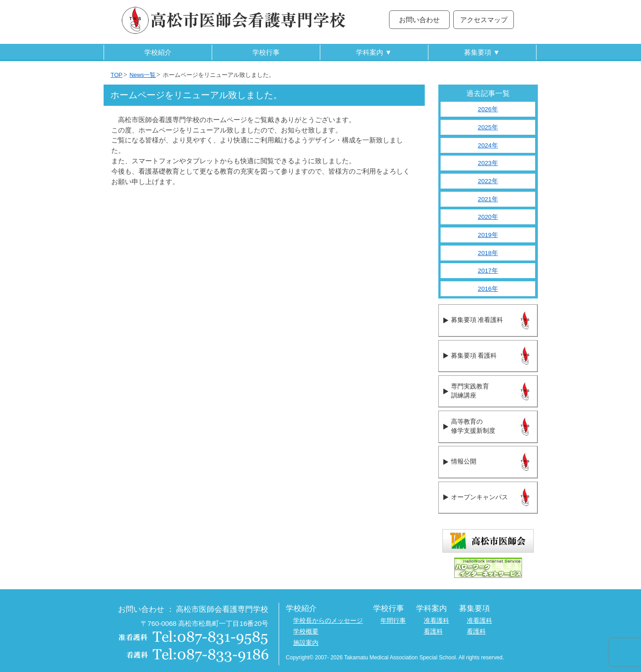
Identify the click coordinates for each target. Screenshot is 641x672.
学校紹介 (158, 52)
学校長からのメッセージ (328, 621)
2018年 (488, 253)
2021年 (488, 199)
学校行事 (266, 52)
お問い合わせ (419, 20)
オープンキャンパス (480, 497)
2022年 (488, 181)
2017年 (488, 271)
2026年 (488, 109)
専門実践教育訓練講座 (470, 391)
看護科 (433, 632)
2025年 (488, 127)
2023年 (488, 163)
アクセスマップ (484, 20)
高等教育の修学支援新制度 (473, 426)
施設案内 (306, 643)
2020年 (488, 217)
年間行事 (393, 621)
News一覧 (142, 75)
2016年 (488, 289)
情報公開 (464, 461)
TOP (117, 75)
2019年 (488, 235)
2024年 (488, 145)
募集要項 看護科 (474, 356)
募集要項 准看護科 (477, 320)
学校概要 (306, 632)
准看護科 (437, 621)
